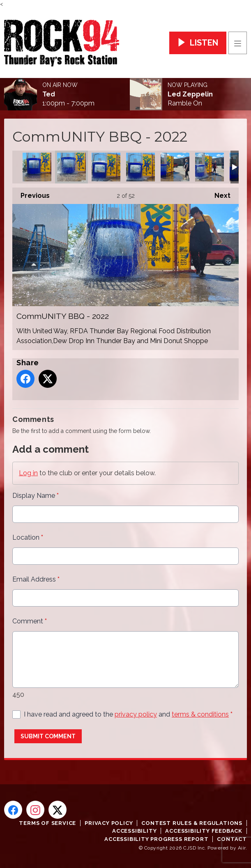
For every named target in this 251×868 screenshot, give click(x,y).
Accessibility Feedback (204, 831)
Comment (30, 621)
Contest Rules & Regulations (192, 823)
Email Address (36, 579)
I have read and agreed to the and (128, 714)
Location (28, 537)
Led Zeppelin (190, 94)
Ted (49, 94)
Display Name (36, 496)
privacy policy (136, 714)
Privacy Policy (109, 823)
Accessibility (134, 831)
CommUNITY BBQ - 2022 (37, 167)
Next (218, 194)
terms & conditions (200, 714)
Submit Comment (48, 736)
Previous (31, 194)
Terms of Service (47, 823)
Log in (28, 473)
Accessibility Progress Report (156, 839)
